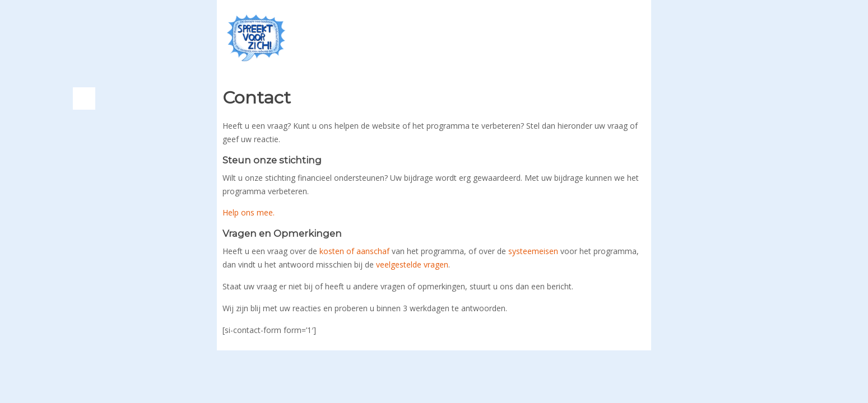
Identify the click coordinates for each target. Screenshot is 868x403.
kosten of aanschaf (354, 251)
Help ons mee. (249, 212)
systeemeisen (533, 251)
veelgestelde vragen (412, 264)
